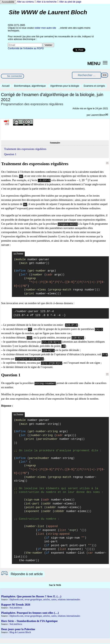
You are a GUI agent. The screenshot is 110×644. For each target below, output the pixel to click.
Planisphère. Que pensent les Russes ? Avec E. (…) (31, 596)
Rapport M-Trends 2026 (16, 605)
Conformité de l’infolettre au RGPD (26, 48)
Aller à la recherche (47, 2)
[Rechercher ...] (87, 75)
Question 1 (10, 154)
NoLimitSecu (16, 608)
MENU (94, 63)
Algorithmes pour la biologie (65, 86)
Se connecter (15, 76)
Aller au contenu (25, 2)
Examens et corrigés (94, 86)
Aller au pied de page (70, 2)
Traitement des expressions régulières (25, 149)
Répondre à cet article (27, 574)
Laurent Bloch (98, 115)
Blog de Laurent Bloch (20, 632)
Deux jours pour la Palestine (18, 629)
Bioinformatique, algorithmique (30, 86)
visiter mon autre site (45, 28)
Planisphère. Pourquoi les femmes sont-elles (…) (30, 613)
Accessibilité (8, 2)
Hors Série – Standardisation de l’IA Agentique (29, 621)
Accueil (6, 86)
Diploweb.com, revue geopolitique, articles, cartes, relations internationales (45, 599)
